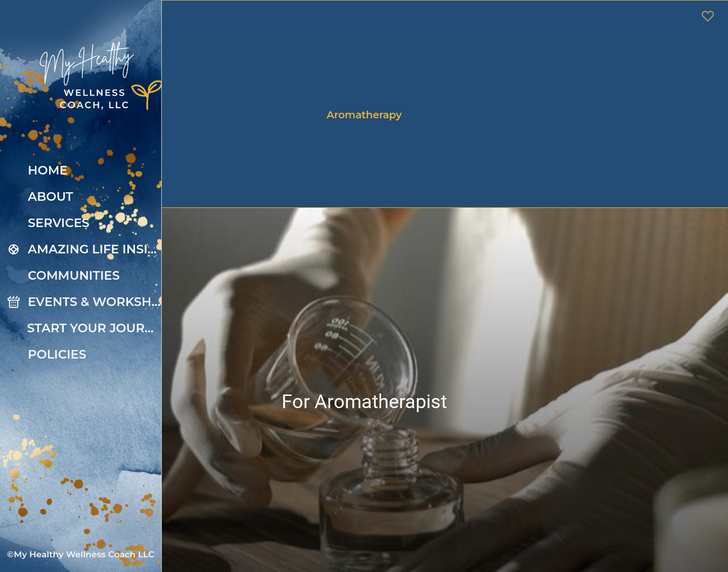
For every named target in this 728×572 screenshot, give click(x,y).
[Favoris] (708, 16)
